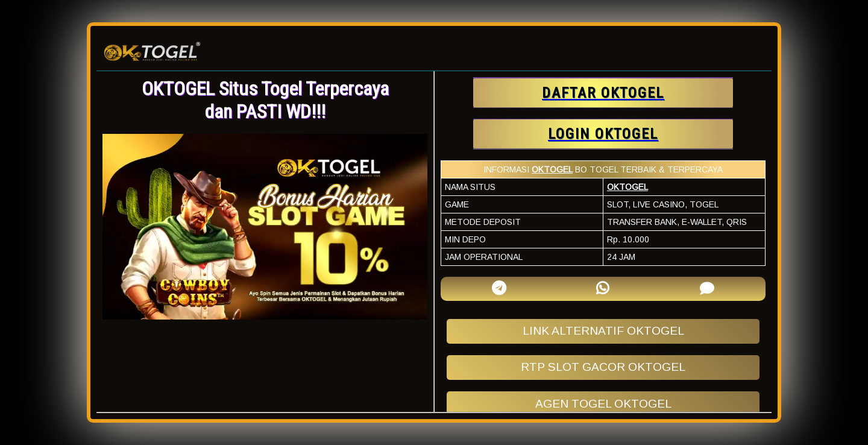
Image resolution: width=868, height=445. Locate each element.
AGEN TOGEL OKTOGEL (603, 404)
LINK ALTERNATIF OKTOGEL (603, 331)
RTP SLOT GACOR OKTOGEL (603, 367)
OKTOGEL (552, 169)
